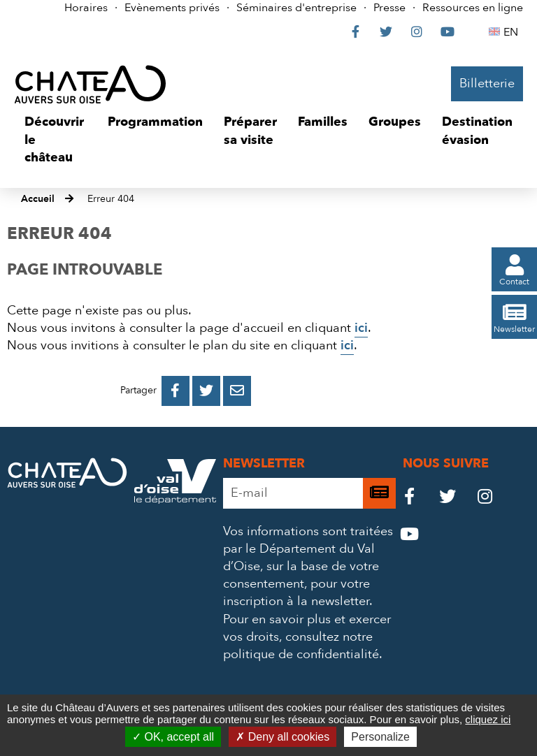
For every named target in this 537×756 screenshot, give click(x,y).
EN (513, 32)
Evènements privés (172, 8)
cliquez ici (488, 719)
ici (361, 328)
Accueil (38, 199)
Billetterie (487, 83)
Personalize (380, 737)
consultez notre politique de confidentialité (301, 646)
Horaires (86, 8)
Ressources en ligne (473, 8)
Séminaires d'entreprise (296, 8)
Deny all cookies (282, 737)
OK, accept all (173, 737)
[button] (56, 140)
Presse (389, 8)
